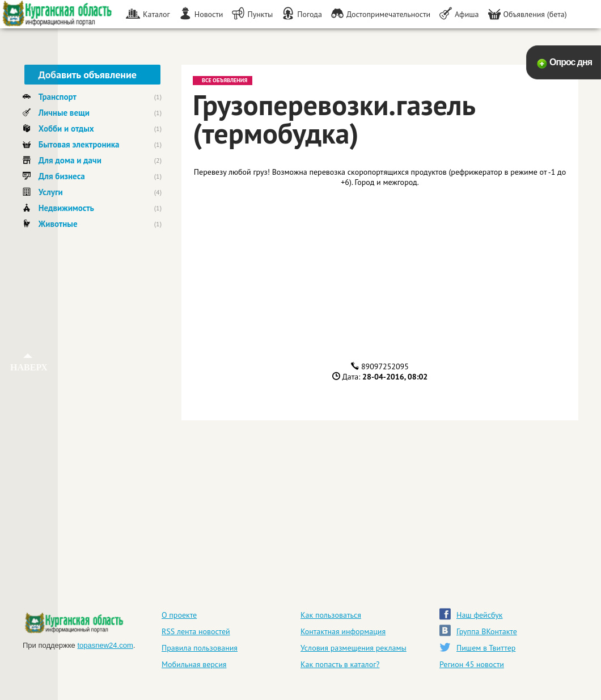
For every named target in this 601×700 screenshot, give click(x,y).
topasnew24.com (105, 645)
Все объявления (223, 80)
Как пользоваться (331, 615)
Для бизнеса (62, 176)
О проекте (179, 615)
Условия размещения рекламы (354, 648)
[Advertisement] (92, 412)
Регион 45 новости (472, 664)
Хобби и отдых (66, 128)
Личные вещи (64, 113)
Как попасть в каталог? (340, 664)
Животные (58, 224)
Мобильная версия (194, 664)
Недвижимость (66, 208)
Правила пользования (200, 648)
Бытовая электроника (79, 144)
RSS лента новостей (196, 631)
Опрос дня (571, 62)
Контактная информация (343, 631)
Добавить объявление (88, 75)
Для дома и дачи (70, 160)
